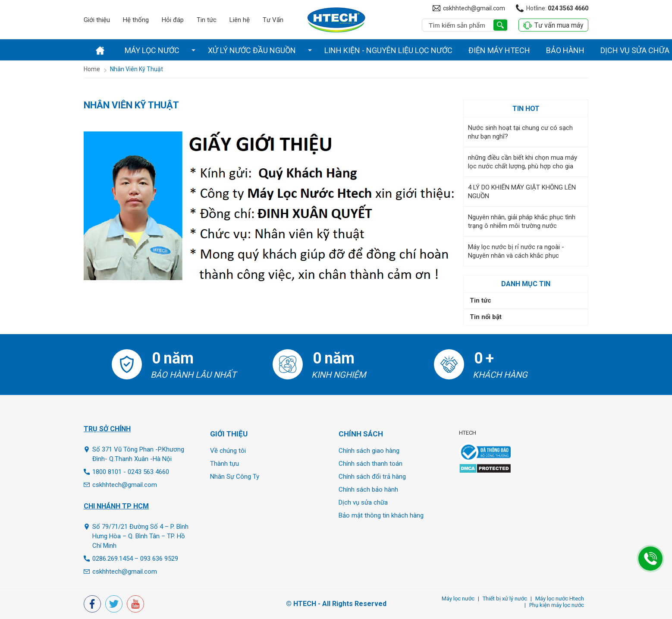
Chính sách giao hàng (369, 451)
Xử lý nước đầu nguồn (252, 50)
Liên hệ (240, 20)
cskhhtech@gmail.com (474, 8)
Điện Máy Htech (499, 50)
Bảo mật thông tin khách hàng (381, 515)
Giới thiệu (97, 20)
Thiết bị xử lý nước (505, 598)
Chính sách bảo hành (368, 490)
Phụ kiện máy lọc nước (557, 605)
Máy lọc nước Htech (560, 598)
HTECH (468, 433)
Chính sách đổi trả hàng (372, 477)
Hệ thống (136, 20)
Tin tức (207, 20)
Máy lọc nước (152, 50)
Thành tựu (225, 464)
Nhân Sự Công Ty (235, 477)
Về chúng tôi (228, 451)
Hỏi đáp (173, 20)
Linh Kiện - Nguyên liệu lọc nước (388, 50)
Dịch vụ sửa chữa (363, 502)
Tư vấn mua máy (553, 25)
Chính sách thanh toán (371, 464)
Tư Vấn (273, 20)
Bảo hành (565, 50)
